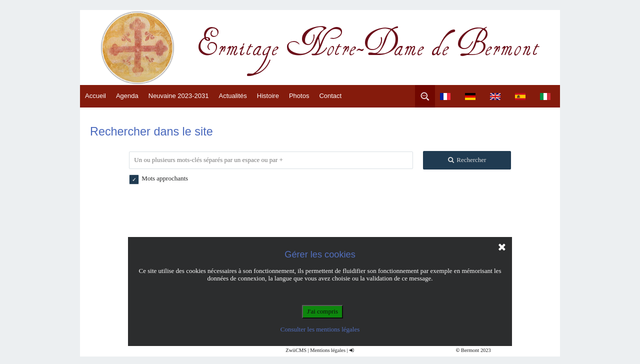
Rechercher (467, 160)
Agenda (127, 96)
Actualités (232, 96)
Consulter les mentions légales (320, 329)
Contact (330, 96)
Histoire (268, 96)
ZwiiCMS (296, 350)
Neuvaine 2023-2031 (179, 96)
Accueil (95, 96)
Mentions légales (328, 350)
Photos (299, 96)
